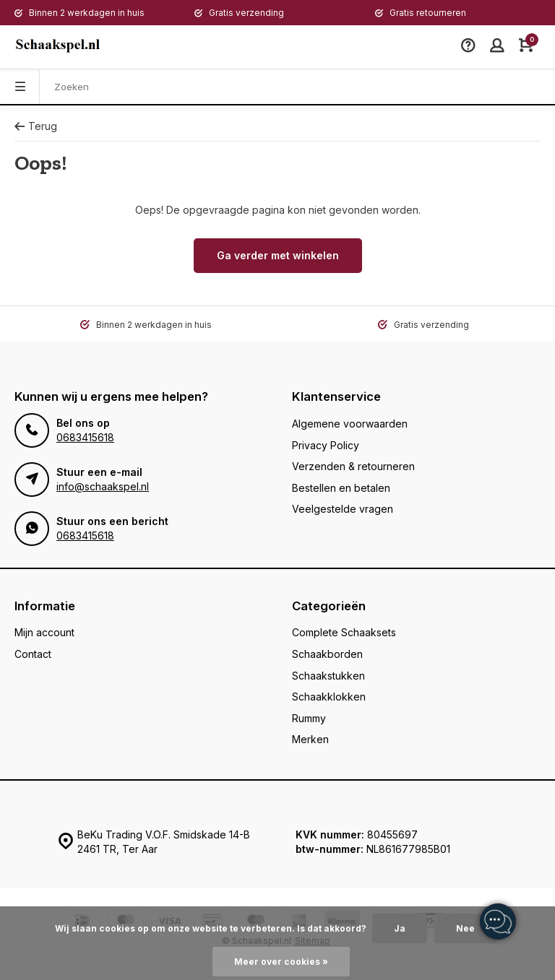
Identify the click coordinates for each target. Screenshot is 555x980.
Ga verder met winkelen (278, 255)
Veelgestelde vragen (343, 509)
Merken (310, 739)
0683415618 (85, 437)
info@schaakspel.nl (103, 486)
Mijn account (44, 632)
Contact (33, 654)
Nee (465, 928)
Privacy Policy (326, 445)
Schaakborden (327, 654)
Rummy (309, 718)
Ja (400, 928)
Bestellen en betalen (341, 488)
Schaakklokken (329, 697)
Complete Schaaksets (344, 632)
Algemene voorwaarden (350, 424)
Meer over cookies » (281, 962)
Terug (36, 126)
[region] (497, 922)
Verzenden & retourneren (353, 466)
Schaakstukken (328, 676)
